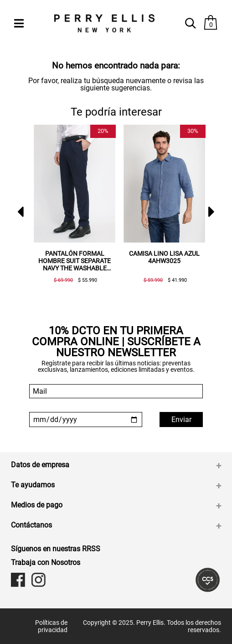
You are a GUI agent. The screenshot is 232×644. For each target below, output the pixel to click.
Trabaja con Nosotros (46, 562)
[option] (71, 208)
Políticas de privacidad (51, 626)
